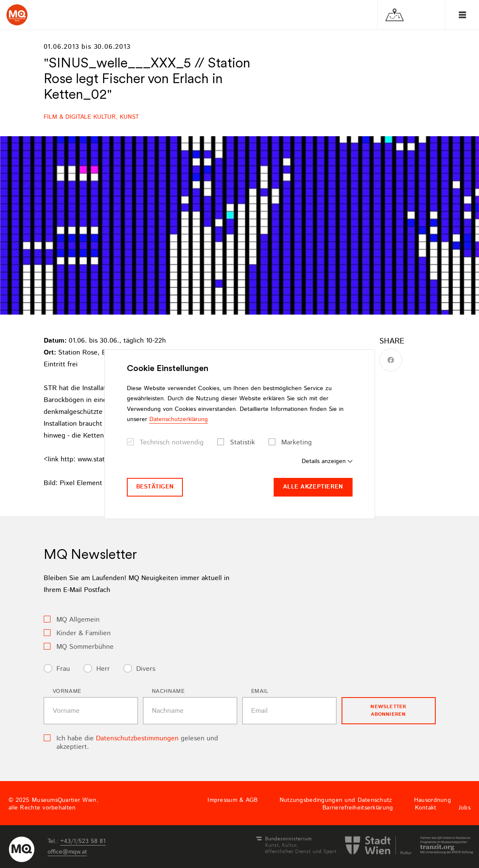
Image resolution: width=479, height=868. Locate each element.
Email (260, 691)
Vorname (67, 691)
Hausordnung (433, 800)
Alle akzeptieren (313, 487)
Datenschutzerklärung (179, 419)
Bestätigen (155, 487)
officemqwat (67, 852)
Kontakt (426, 808)
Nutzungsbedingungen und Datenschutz (336, 800)
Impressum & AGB (232, 800)
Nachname (168, 691)
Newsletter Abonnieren (388, 710)
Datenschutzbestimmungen (137, 738)
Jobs (464, 808)
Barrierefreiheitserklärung (358, 808)
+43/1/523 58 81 (83, 841)
